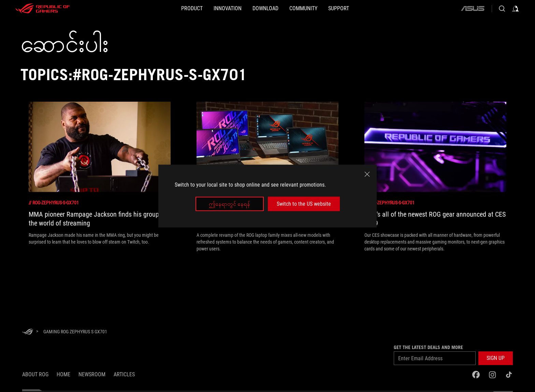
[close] (367, 174)
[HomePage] (28, 332)
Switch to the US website (304, 204)
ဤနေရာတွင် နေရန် (229, 204)
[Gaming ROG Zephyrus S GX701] (75, 332)
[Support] (360, 9)
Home (63, 374)
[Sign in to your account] (516, 9)
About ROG (35, 374)
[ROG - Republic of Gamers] (43, 9)
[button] (496, 358)
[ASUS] (473, 9)
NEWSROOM (92, 374)
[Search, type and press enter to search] (502, 9)
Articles (124, 374)
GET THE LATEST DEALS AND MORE (428, 347)
